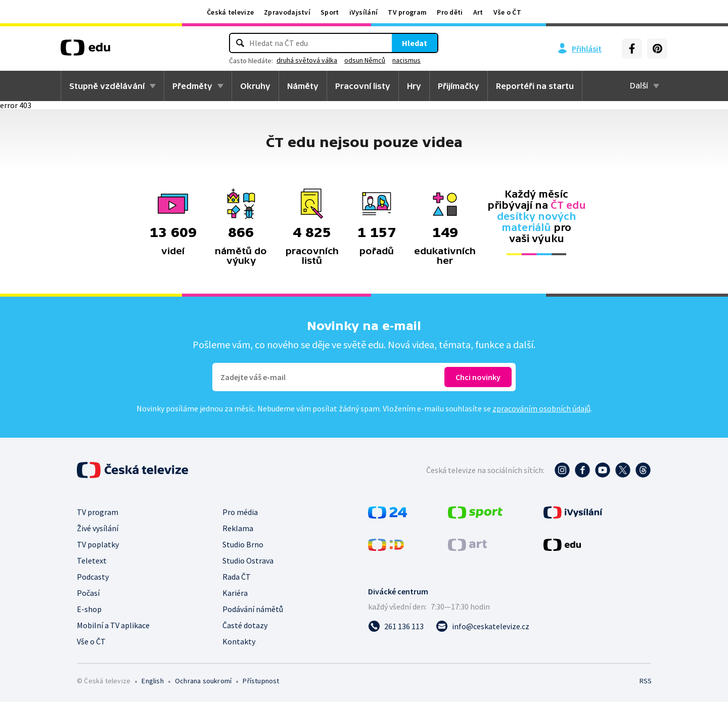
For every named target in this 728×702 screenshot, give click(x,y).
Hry (414, 86)
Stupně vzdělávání (107, 86)
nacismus (406, 60)
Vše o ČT (507, 12)
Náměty (303, 86)
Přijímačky (459, 86)
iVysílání (364, 12)
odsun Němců (365, 60)
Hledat (415, 43)
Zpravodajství (287, 12)
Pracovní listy (363, 86)
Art (478, 12)
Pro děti (450, 12)
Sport (330, 12)
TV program (407, 12)
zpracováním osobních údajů (541, 408)
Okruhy (255, 86)
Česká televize (230, 12)
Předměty (192, 86)
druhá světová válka (307, 60)
